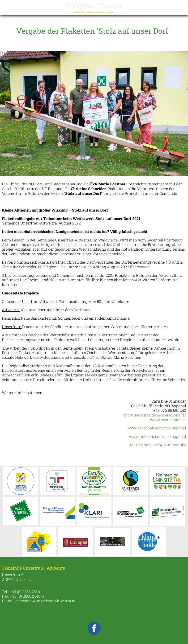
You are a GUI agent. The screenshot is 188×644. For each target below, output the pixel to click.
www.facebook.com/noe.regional (157, 428)
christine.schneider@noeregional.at (155, 415)
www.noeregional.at (168, 420)
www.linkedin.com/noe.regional (158, 436)
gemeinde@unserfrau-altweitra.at (45, 601)
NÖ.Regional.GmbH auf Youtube (158, 445)
